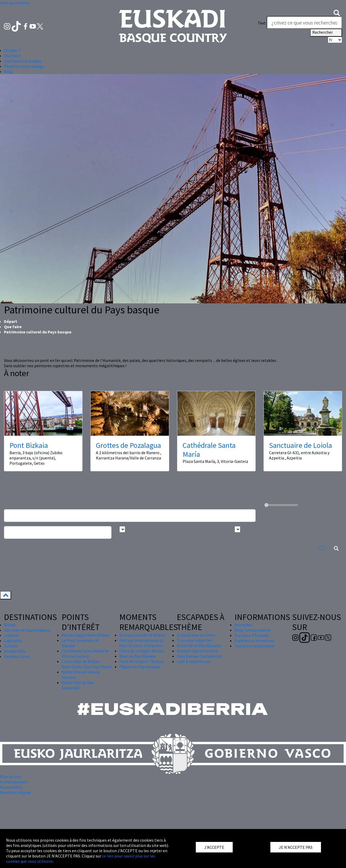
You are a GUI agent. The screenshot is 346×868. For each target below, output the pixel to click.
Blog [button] (8, 71)
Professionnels (14, 782)
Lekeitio (11, 635)
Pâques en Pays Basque (140, 667)
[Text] (304, 22)
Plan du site (11, 777)
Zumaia (11, 646)
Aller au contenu (15, 3)
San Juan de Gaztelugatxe (27, 630)
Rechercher (326, 33)
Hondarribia (15, 651)
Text (262, 23)
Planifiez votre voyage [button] (24, 66)
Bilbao (10, 625)
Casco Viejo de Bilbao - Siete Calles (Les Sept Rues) (86, 664)
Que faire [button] (12, 56)
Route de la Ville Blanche (199, 646)
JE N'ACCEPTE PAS (296, 847)
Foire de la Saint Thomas (142, 661)
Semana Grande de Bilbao (142, 635)
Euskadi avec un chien (196, 635)
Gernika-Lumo (17, 656)
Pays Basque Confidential (199, 656)
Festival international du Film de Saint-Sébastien (142, 643)
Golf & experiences (194, 661)
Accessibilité (11, 787)
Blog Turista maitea (253, 630)
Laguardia (13, 641)
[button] (337, 12)
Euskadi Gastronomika (197, 651)
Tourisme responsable (255, 646)
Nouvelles (243, 625)
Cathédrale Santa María (209, 450)
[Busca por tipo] (237, 529)
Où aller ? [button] (12, 50)
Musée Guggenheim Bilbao (86, 635)
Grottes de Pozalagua (128, 445)
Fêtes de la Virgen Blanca (142, 651)
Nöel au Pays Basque (138, 656)
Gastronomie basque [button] (23, 61)
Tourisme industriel (194, 640)
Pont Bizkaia (29, 445)
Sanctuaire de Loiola (301, 445)
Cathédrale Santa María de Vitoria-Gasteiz (85, 653)
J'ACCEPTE (214, 847)
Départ (11, 321)
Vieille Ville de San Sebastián (78, 685)
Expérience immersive (254, 641)
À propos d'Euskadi (251, 635)
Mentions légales (16, 792)
